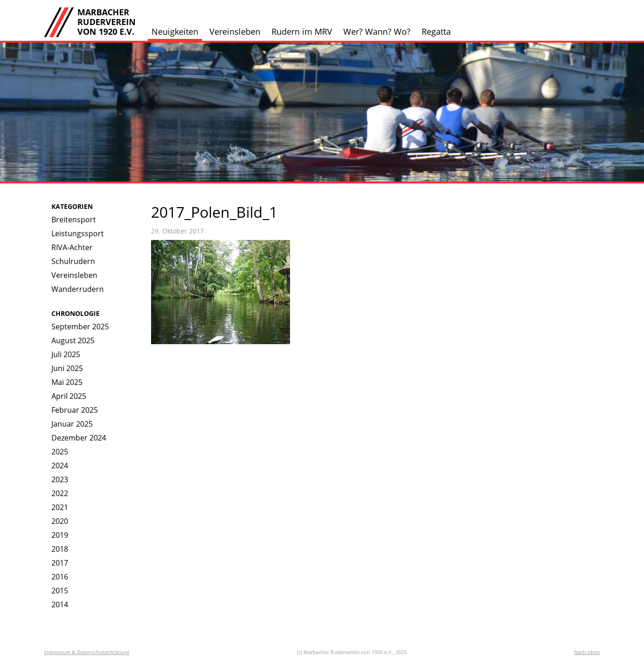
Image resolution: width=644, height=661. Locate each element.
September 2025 (80, 327)
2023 (60, 479)
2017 (60, 563)
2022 (60, 493)
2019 (60, 535)
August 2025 (73, 340)
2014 (60, 604)
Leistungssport (78, 233)
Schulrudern (73, 261)
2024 (60, 466)
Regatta (436, 31)
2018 (60, 549)
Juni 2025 (67, 368)
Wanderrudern (78, 289)
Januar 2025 (72, 424)
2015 (60, 591)
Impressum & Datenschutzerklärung (87, 652)
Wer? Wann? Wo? (377, 31)
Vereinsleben (235, 31)
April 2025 (69, 396)
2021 (60, 507)
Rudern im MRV (302, 31)
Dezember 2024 (79, 438)
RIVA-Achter (72, 247)
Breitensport (74, 220)
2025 (60, 452)
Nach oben (587, 652)
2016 (60, 577)
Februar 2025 (75, 410)
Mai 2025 (67, 382)
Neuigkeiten (175, 31)
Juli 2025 (66, 354)
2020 (60, 521)
